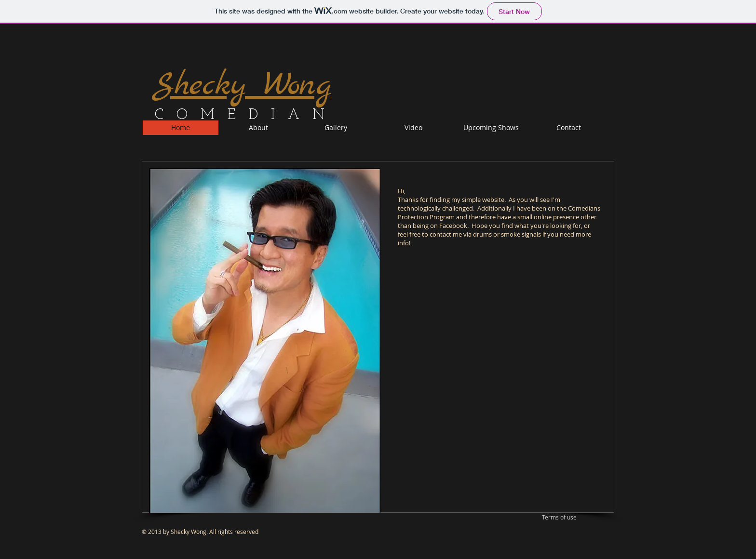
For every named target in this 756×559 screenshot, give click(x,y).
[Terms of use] (559, 518)
